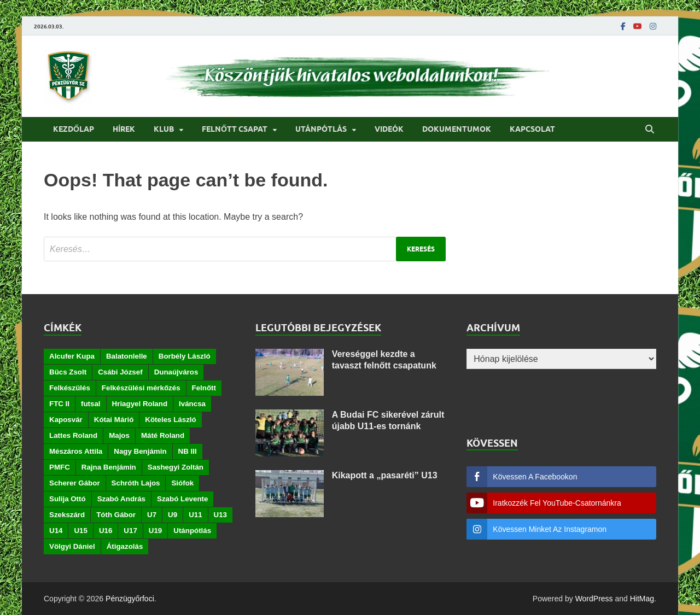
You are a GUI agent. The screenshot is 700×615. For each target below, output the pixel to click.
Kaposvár (66, 420)
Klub (164, 129)
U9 (173, 515)
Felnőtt (204, 388)
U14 (56, 531)
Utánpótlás (321, 129)
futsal (91, 404)
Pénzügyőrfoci (130, 599)
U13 (220, 515)
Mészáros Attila (76, 451)
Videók (389, 129)
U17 (130, 531)
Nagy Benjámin (140, 451)
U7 (152, 515)
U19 (155, 531)
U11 (195, 515)
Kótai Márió (114, 420)
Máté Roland (163, 435)
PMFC (60, 467)
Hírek (124, 129)
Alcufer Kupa (72, 356)
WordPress (594, 599)
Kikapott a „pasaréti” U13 (385, 475)
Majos (119, 435)
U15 (80, 531)
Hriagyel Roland (140, 404)
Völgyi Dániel (72, 546)
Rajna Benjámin (109, 467)
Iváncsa (192, 404)
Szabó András (121, 499)
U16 (106, 531)
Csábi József (120, 372)
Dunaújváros (176, 372)
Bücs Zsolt (68, 372)
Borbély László (185, 356)
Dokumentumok (457, 129)
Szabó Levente (182, 499)
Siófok (182, 483)
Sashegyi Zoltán (176, 467)
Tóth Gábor (116, 515)
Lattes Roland (73, 435)
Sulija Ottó (68, 499)
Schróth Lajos (136, 483)
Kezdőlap (74, 129)
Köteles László (170, 420)
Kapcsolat (532, 129)
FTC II (59, 404)
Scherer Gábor (75, 483)
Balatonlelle (127, 356)
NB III (188, 451)
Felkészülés (70, 388)
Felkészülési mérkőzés (141, 388)
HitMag (642, 599)
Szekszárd (67, 515)
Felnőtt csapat (235, 129)
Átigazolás (125, 546)
